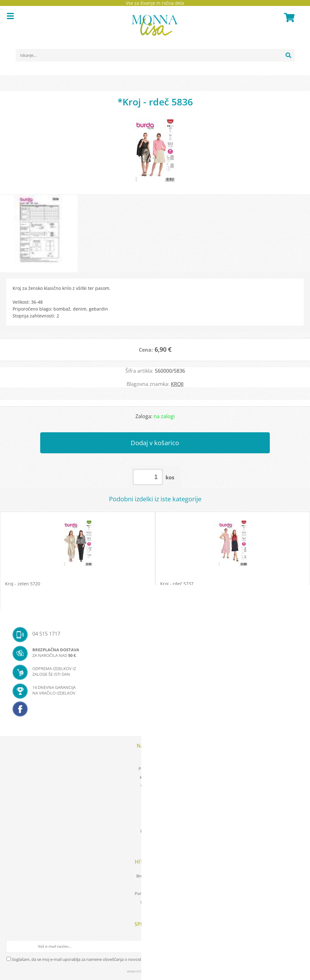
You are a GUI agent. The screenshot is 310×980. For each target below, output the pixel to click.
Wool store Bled (155, 902)
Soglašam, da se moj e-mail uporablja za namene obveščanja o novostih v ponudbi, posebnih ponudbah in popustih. (120, 959)
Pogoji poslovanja (155, 769)
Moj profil (155, 760)
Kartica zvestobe (155, 777)
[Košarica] (288, 18)
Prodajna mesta (155, 831)
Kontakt (155, 840)
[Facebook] (155, 711)
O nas (155, 822)
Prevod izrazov (155, 885)
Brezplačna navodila (155, 876)
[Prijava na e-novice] (298, 946)
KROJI (177, 384)
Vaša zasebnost (155, 786)
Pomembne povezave (155, 893)
